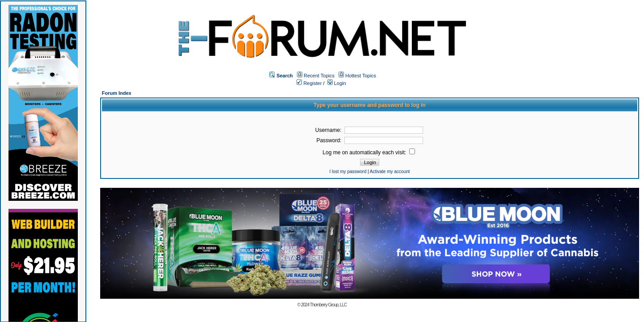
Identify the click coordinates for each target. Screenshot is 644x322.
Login (337, 83)
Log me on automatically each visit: (369, 153)
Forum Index (117, 93)
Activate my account (390, 172)
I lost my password (348, 172)
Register (309, 83)
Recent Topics (319, 76)
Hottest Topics (361, 76)
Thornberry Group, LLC (328, 305)
